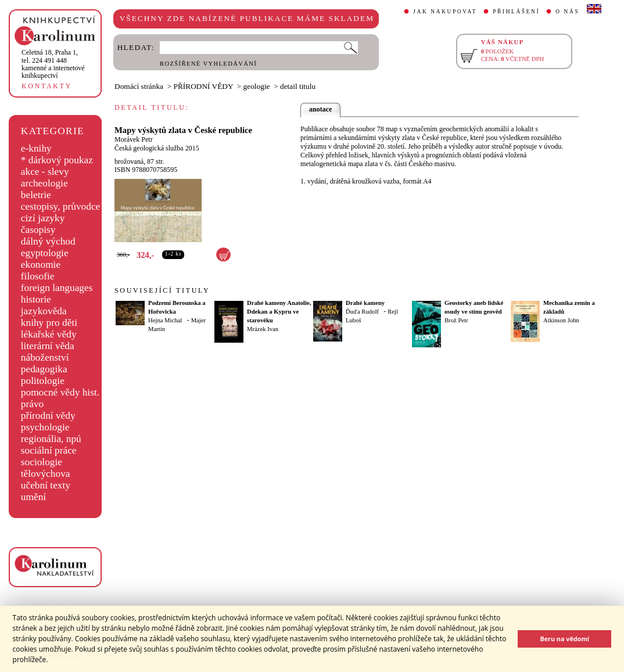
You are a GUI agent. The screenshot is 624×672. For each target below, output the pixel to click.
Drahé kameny (365, 303)
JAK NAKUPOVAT (445, 12)
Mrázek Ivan (263, 329)
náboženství (45, 357)
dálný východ (48, 241)
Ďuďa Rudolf (362, 312)
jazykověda (44, 311)
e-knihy (36, 148)
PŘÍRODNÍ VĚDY (204, 86)
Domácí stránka (139, 86)
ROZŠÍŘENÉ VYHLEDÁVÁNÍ (208, 64)
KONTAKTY (47, 86)
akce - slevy (45, 172)
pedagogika (44, 369)
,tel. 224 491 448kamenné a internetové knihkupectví (53, 64)
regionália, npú (51, 439)
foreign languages (57, 288)
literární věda (48, 346)
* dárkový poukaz (57, 160)
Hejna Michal (165, 320)
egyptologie (45, 253)
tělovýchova (46, 474)
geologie (257, 86)
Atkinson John (561, 320)
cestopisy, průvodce (61, 206)
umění (33, 497)
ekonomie (41, 265)
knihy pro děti (49, 323)
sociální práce (49, 450)
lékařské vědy (49, 334)
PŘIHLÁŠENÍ (516, 12)
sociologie (42, 462)
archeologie (44, 183)
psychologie (45, 427)
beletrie (36, 195)
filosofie (38, 276)
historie (36, 299)
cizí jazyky (43, 218)
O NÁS (567, 12)
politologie (43, 381)
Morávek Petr (134, 139)
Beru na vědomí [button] (564, 639)
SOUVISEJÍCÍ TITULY (162, 290)
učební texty (46, 485)
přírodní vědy (48, 416)
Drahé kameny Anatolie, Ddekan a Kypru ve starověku (279, 312)
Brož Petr (456, 320)
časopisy (38, 230)
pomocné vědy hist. (60, 392)
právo (32, 404)
